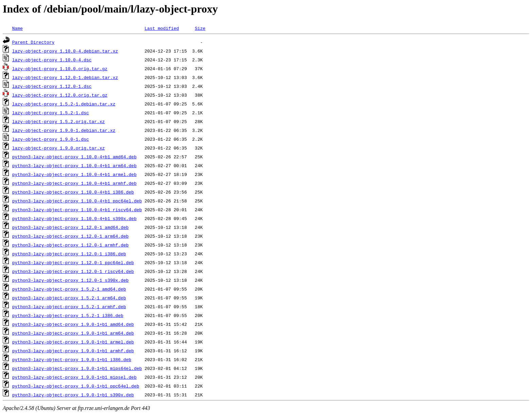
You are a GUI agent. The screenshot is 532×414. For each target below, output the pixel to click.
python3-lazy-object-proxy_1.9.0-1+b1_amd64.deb (73, 324)
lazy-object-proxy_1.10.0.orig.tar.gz (60, 68)
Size (200, 28)
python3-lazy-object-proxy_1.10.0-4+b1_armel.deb (74, 174)
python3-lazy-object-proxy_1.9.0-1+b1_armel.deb (73, 342)
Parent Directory (33, 42)
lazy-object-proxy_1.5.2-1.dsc (51, 113)
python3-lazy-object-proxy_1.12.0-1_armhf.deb (70, 245)
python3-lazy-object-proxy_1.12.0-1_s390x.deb (70, 280)
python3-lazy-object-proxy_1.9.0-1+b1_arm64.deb (73, 333)
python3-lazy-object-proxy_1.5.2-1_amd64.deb (69, 289)
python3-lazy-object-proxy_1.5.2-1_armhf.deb (69, 307)
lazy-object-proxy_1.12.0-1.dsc (52, 86)
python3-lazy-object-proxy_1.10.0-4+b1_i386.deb (73, 192)
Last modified (162, 28)
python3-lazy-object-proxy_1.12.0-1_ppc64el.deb (73, 262)
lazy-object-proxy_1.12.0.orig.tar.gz (60, 95)
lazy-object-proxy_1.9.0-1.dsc (51, 139)
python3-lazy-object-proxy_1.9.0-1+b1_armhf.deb (73, 351)
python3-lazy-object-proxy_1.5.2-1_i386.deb (68, 315)
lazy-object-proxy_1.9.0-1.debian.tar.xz (64, 130)
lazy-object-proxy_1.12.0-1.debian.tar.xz (65, 77)
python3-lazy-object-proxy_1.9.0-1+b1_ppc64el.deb (76, 386)
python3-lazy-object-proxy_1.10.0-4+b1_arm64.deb (74, 165)
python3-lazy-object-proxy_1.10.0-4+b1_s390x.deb (74, 218)
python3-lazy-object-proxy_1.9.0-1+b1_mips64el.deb (77, 368)
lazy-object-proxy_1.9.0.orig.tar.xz (59, 148)
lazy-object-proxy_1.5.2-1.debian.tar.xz (64, 104)
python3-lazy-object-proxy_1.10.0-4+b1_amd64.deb (74, 157)
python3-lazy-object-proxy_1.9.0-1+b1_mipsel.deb (74, 377)
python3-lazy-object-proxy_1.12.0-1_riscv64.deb (73, 271)
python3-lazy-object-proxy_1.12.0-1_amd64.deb (70, 227)
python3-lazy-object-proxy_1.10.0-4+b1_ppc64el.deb (77, 201)
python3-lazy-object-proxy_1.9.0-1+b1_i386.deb (72, 359)
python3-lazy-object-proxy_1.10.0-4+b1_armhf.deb (74, 183)
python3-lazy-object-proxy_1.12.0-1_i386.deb (69, 254)
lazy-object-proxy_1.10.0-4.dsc (52, 60)
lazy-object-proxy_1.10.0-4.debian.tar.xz (65, 51)
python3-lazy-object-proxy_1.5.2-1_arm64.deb (69, 298)
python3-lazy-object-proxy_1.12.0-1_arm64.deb (70, 236)
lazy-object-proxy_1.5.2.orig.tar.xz (59, 121)
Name (17, 28)
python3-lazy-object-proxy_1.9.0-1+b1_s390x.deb (73, 395)
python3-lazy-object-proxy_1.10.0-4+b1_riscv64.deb (77, 210)
